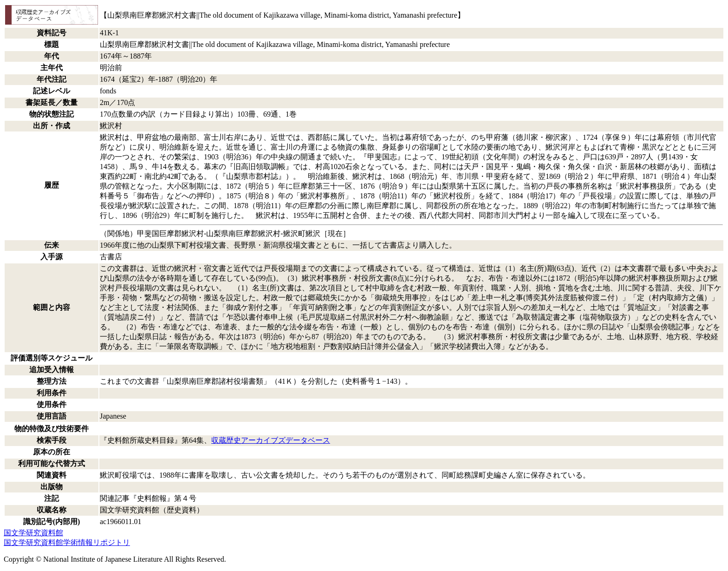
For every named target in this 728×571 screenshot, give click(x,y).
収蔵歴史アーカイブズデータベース (271, 440)
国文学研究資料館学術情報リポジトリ (67, 542)
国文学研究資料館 (33, 533)
